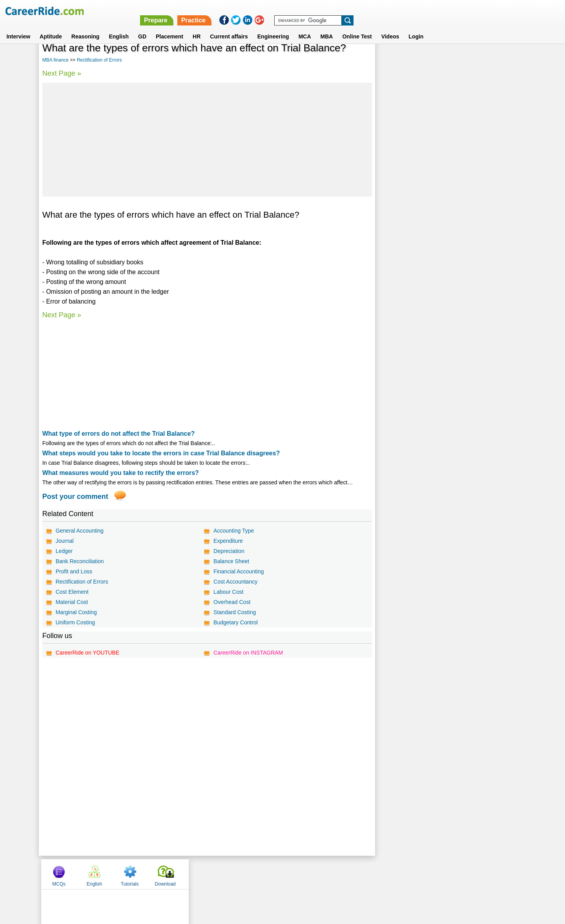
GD (142, 27)
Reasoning (86, 27)
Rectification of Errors (99, 60)
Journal (65, 541)
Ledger (64, 551)
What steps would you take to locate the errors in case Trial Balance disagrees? (161, 453)
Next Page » (62, 73)
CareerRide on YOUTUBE (87, 653)
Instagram (368, 874)
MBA (327, 27)
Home (185, 874)
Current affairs (229, 27)
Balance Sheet (231, 561)
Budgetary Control (235, 622)
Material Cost (72, 602)
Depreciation (229, 551)
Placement (169, 27)
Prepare (362, 11)
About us (211, 874)
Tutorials (465, 60)
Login (416, 27)
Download (500, 60)
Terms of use (279, 874)
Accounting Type (233, 531)
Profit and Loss (74, 571)
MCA (305, 27)
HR (197, 27)
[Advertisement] (207, 140)
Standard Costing (234, 612)
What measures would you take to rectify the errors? (121, 473)
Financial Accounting (238, 571)
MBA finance (56, 60)
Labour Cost (228, 592)
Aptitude (51, 27)
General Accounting (80, 531)
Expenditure (228, 541)
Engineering (273, 27)
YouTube (338, 874)
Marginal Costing (76, 612)
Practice (399, 11)
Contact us (243, 874)
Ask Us (311, 874)
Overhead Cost (231, 602)
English (119, 27)
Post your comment (75, 497)
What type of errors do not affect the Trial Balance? (119, 434)
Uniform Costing (75, 622)
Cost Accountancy (235, 582)
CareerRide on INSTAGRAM (248, 653)
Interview (18, 27)
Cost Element (72, 592)
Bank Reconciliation (80, 561)
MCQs (394, 60)
